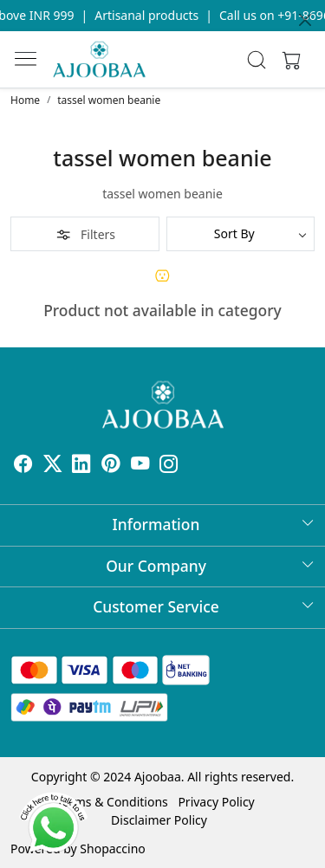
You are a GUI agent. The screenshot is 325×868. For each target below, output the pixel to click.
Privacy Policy (216, 802)
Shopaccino (112, 849)
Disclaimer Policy (159, 820)
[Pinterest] (111, 466)
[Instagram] (169, 466)
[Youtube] (140, 466)
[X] (53, 466)
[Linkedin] (81, 466)
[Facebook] (23, 466)
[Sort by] (241, 234)
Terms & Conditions (112, 802)
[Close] (305, 20)
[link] (256, 60)
